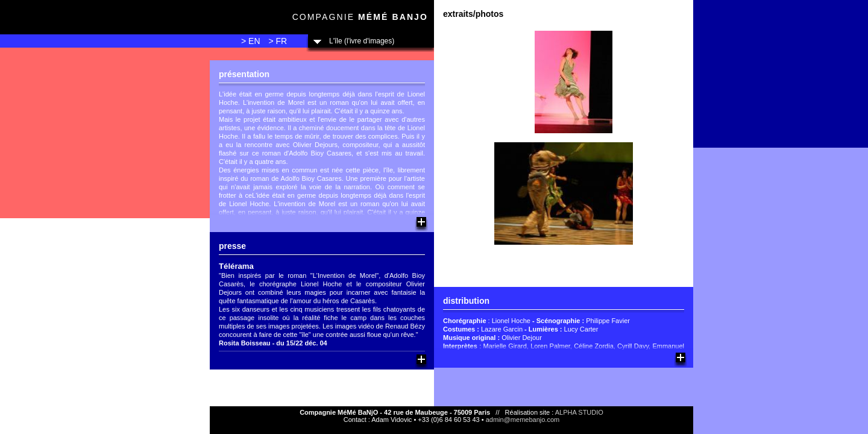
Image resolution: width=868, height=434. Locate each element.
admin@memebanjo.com (523, 420)
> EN (251, 41)
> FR (278, 41)
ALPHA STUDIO (579, 412)
